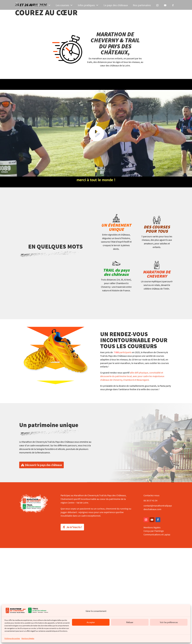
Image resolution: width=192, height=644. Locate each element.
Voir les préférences (169, 622)
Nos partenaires (142, 5)
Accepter (91, 622)
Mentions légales (28, 638)
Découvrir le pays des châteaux (43, 465)
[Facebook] (173, 5)
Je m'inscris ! (74, 527)
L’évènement (42, 5)
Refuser (130, 622)
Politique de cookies (12, 638)
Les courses (64, 5)
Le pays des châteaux (116, 5)
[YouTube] (165, 5)
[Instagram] (157, 5)
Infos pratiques (88, 5)
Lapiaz (167, 534)
